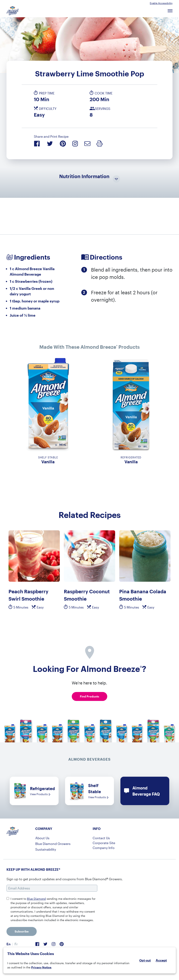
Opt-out (145, 960)
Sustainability (46, 849)
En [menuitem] (9, 944)
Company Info (104, 848)
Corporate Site (104, 843)
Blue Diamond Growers (53, 844)
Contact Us (101, 838)
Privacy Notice (41, 967)
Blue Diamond (36, 899)
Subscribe (22, 931)
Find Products (89, 696)
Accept (161, 960)
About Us (42, 838)
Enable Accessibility (161, 3)
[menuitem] (9, 944)
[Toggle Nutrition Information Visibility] (116, 179)
